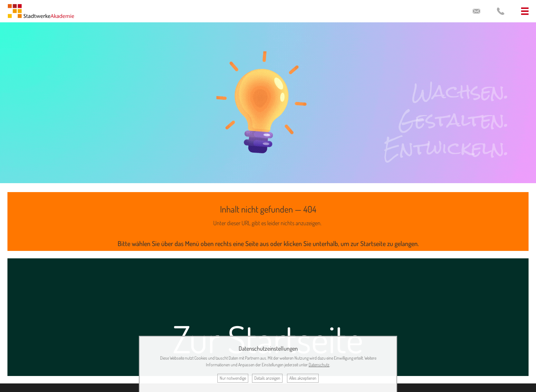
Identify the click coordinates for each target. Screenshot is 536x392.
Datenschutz (319, 365)
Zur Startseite (268, 339)
